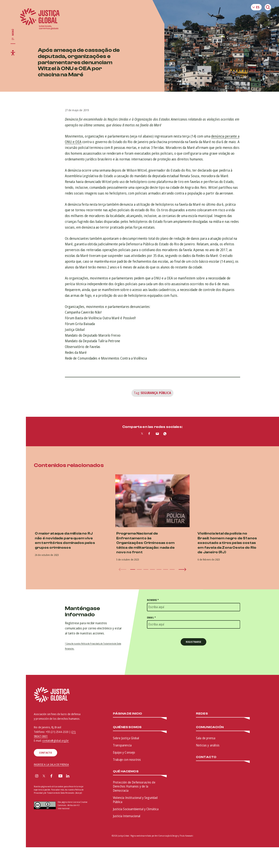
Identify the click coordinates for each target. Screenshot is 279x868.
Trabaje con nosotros (127, 760)
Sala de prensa (206, 738)
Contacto (206, 757)
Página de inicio (128, 714)
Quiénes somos (127, 727)
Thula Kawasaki (186, 836)
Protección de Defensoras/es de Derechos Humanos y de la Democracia (134, 786)
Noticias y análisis (208, 745)
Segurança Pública (156, 393)
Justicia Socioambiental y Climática (136, 809)
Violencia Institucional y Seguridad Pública (135, 800)
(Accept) (79, 793)
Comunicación (210, 727)
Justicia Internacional (127, 816)
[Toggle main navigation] (13, 35)
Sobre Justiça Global (126, 738)
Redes (202, 714)
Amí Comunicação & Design (166, 836)
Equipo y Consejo (124, 752)
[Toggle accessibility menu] (13, 53)
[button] (133, 569)
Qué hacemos (126, 771)
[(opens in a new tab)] (234, 501)
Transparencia (122, 745)
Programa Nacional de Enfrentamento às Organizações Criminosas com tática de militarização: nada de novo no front (145, 543)
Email (151, 618)
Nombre (153, 600)
